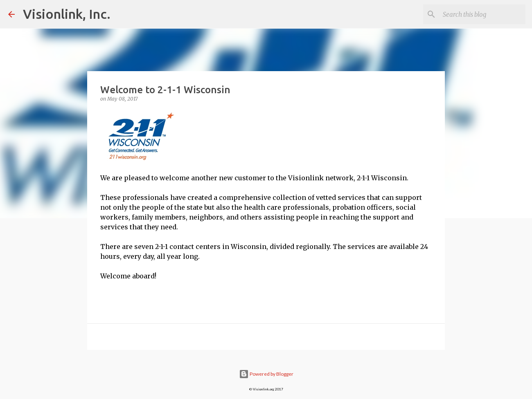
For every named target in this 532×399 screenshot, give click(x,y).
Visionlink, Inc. (67, 14)
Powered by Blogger (266, 374)
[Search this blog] (482, 14)
